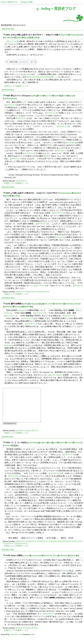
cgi (42, 304)
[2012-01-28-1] (15, 483)
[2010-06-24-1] (55, 480)
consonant (8, 452)
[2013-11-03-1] (69, 461)
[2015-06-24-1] (42, 224)
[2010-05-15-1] (63, 126)
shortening (18, 306)
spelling (36, 37)
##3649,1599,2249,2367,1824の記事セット (42, 77)
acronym (26, 562)
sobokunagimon (76, 35)
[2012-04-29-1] (69, 316)
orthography (34, 304)
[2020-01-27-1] (44, 548)
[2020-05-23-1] (33, 548)
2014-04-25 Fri (7, 443)
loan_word (48, 96)
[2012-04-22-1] (11, 316)
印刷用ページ (21, 86)
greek (55, 449)
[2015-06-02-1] (61, 151)
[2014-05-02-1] (22, 550)
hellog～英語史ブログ (9, 2)
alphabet (19, 37)
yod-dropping (71, 142)
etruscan (70, 449)
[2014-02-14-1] (51, 113)
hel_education (9, 37)
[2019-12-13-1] (21, 292)
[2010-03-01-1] (50, 621)
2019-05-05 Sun (8, 90)
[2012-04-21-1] (39, 313)
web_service (49, 304)
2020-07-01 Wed (8, 29)
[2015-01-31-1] (10, 550)
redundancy (60, 237)
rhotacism (78, 449)
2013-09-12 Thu (8, 556)
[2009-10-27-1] (16, 159)
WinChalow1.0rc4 (16, 641)
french (41, 96)
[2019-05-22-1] (21, 181)
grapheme (43, 449)
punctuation (8, 306)
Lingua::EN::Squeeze (55, 375)
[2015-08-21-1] (33, 437)
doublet (57, 96)
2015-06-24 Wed (8, 298)
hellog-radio (64, 35)
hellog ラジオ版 (12, 41)
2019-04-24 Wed (8, 187)
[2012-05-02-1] (28, 318)
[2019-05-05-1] (44, 292)
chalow (33, 641)
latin (50, 449)
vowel (65, 96)
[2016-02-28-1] (67, 548)
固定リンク (10, 86)
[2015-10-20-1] (40, 286)
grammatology (33, 449)
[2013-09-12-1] (59, 213)
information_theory (72, 304)
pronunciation (36, 562)
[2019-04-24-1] (11, 105)
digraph (26, 37)
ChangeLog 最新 (26, 2)
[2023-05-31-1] (21, 548)
